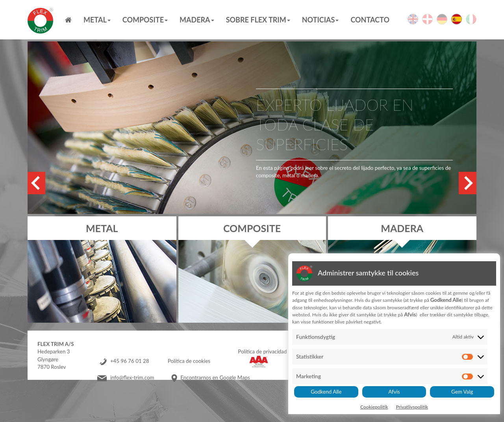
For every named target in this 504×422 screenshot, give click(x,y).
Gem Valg (462, 392)
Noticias (321, 20)
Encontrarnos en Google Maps (215, 377)
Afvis (394, 392)
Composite (145, 20)
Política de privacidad (262, 351)
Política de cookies (189, 361)
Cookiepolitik (374, 407)
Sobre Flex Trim (258, 20)
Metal (97, 20)
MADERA (197, 20)
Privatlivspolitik (412, 407)
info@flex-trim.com (132, 377)
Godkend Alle (326, 392)
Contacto (370, 20)
